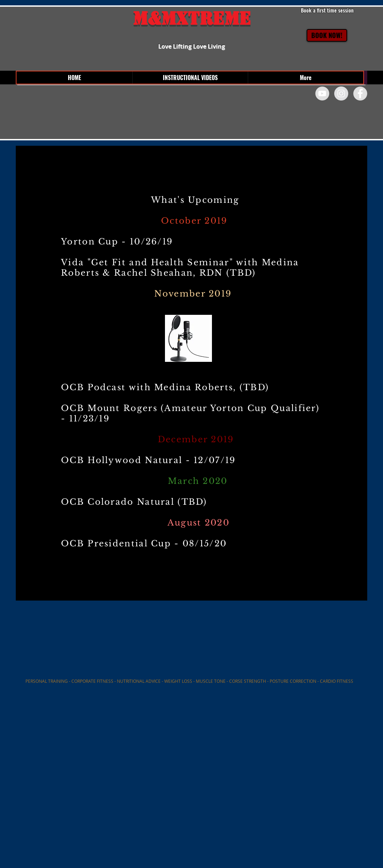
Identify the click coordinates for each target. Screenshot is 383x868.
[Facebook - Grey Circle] (360, 94)
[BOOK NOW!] (327, 35)
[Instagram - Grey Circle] (341, 94)
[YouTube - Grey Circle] (322, 94)
